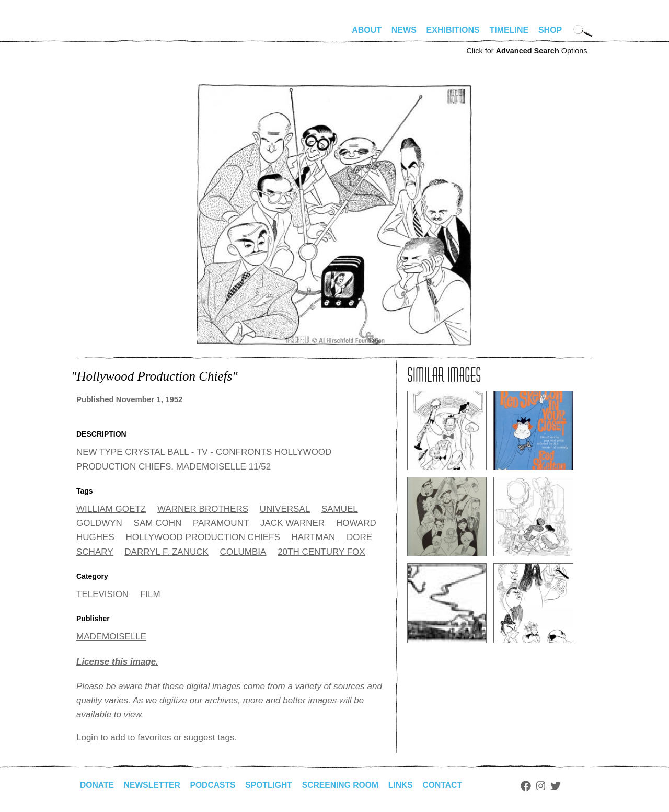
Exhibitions (453, 30)
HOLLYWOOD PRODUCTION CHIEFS (203, 537)
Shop (550, 30)
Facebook (533, 786)
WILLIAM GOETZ (111, 509)
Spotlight (272, 785)
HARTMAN (314, 537)
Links (406, 785)
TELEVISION (102, 594)
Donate (97, 785)
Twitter (562, 786)
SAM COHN (158, 523)
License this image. (117, 662)
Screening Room (345, 785)
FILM (150, 594)
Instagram (547, 786)
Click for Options (527, 51)
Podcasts (215, 785)
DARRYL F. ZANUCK (166, 552)
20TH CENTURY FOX (321, 552)
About (367, 30)
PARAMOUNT (221, 523)
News (404, 30)
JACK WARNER (292, 523)
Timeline (509, 30)
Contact (449, 785)
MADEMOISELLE (111, 637)
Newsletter (153, 785)
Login (87, 737)
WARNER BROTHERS (203, 509)
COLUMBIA (243, 552)
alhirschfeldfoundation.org (108, 35)
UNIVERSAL (285, 509)
